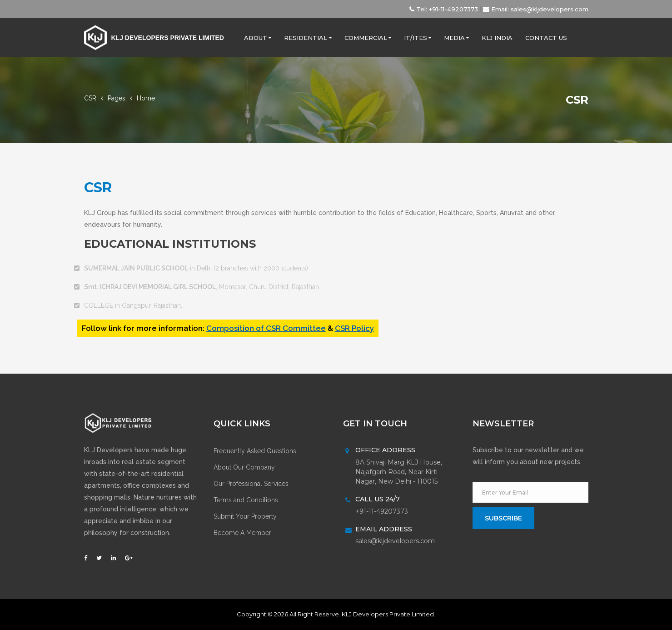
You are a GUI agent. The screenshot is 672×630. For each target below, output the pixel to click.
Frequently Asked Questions (255, 451)
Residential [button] (306, 38)
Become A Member (242, 533)
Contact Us (546, 38)
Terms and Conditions (246, 500)
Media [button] (454, 38)
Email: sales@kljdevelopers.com (536, 9)
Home (146, 98)
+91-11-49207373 (382, 511)
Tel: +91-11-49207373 (445, 9)
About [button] (256, 38)
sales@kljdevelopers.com (395, 541)
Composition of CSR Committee (266, 328)
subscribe (503, 518)
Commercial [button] (366, 38)
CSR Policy (354, 328)
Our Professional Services (251, 484)
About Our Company (244, 467)
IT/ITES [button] (416, 38)
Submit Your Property (245, 516)
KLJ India (497, 38)
